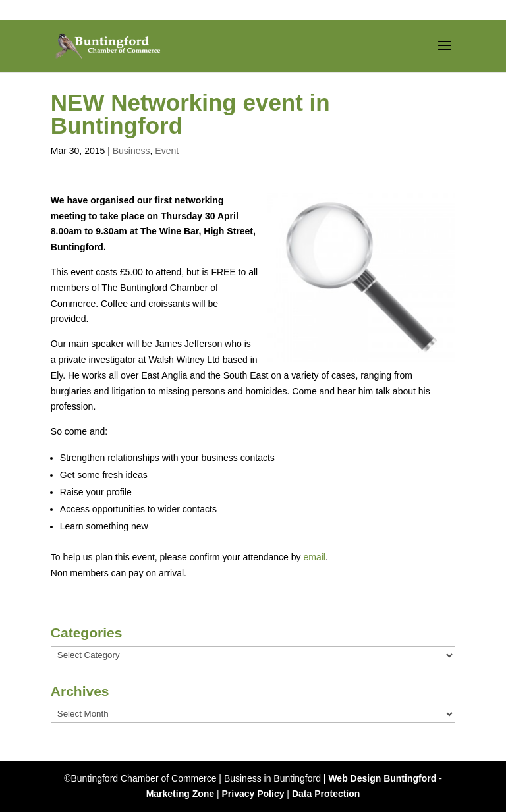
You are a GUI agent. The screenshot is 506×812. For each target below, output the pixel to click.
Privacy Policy (253, 794)
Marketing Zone (180, 794)
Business (131, 151)
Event (167, 151)
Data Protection (326, 794)
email (314, 557)
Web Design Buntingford (382, 778)
